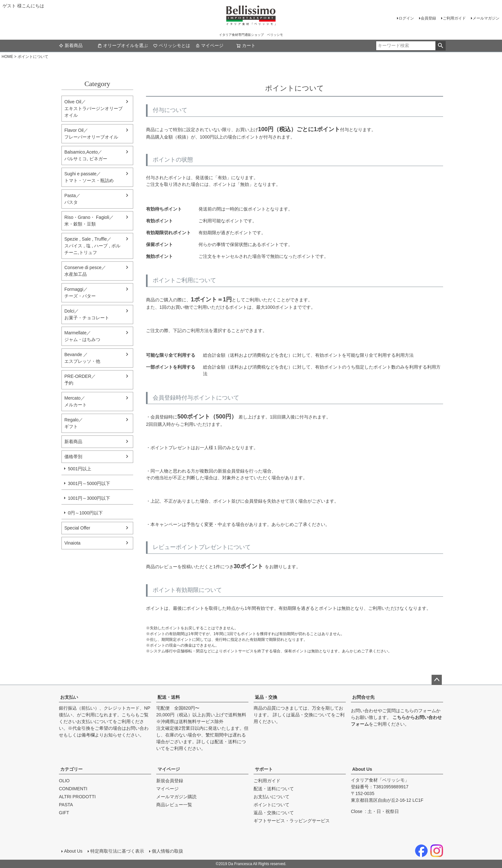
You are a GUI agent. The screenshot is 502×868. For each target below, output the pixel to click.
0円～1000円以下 (85, 513)
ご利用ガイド (454, 18)
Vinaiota (72, 543)
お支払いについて (95, 721)
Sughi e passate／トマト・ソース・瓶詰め (89, 177)
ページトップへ (437, 680)
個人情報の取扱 (167, 851)
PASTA (66, 805)
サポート (264, 769)
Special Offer (77, 528)
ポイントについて (271, 805)
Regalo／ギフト (74, 423)
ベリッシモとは (172, 45)
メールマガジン (486, 18)
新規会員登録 (170, 781)
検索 (440, 46)
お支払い (69, 697)
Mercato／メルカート (76, 401)
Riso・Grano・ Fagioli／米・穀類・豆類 (89, 221)
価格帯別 (73, 457)
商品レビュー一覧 (174, 805)
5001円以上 (80, 469)
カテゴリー (71, 769)
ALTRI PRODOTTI (77, 797)
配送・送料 (169, 697)
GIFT (64, 813)
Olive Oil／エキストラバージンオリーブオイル (93, 108)
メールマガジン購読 (176, 797)
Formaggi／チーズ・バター (80, 293)
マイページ (209, 45)
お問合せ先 (363, 697)
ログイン (406, 18)
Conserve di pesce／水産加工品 (85, 271)
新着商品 (71, 45)
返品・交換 (266, 697)
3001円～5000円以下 (89, 483)
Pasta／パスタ (72, 199)
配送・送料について (274, 789)
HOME (7, 57)
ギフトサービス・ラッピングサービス (292, 821)
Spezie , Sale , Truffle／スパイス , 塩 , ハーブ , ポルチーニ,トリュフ (92, 246)
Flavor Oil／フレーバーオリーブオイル (91, 134)
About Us (362, 769)
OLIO (64, 781)
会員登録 (428, 18)
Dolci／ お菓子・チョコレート (87, 314)
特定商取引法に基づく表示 (117, 851)
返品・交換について (311, 715)
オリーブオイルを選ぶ (123, 45)
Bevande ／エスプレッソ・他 (82, 358)
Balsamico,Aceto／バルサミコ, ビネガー (86, 155)
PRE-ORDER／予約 (80, 380)
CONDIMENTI (73, 789)
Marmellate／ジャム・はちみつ (82, 336)
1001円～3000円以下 (89, 498)
